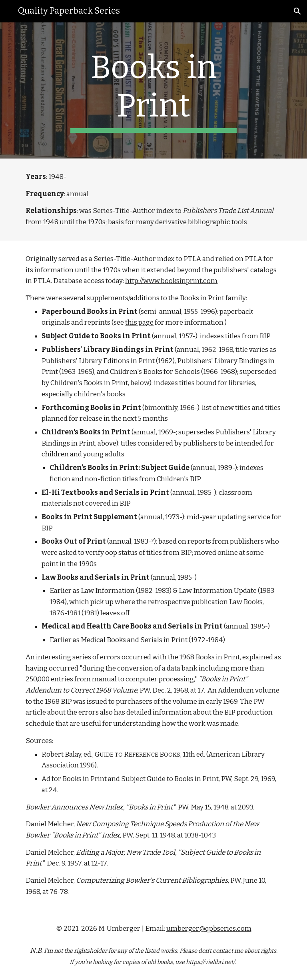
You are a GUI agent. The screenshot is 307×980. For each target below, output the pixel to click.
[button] (297, 11)
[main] (153, 90)
